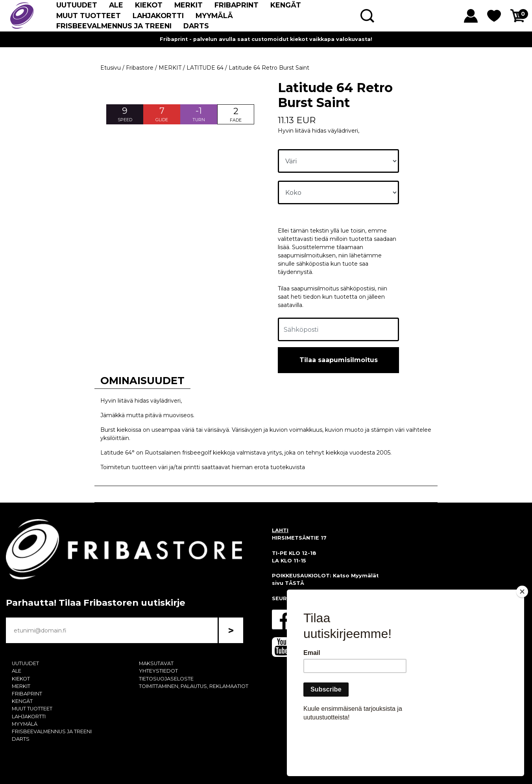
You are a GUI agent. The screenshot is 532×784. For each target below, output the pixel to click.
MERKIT (188, 5)
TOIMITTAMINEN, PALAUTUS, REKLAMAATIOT (194, 686)
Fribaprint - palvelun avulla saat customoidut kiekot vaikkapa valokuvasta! (266, 39)
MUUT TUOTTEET (89, 16)
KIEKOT (149, 5)
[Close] (522, 637)
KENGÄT (286, 5)
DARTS (196, 26)
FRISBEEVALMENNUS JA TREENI (114, 26)
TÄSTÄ (295, 583)
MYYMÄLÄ (214, 16)
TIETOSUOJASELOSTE (166, 679)
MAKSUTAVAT (156, 663)
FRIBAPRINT (236, 5)
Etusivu (111, 68)
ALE (116, 5)
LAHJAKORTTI (158, 16)
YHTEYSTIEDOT (158, 671)
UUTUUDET (77, 5)
